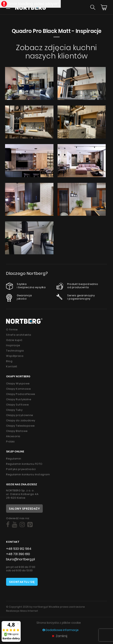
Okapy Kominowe (18, 389)
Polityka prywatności (21, 469)
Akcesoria (13, 436)
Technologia (15, 351)
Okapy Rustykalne (19, 399)
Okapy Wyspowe (18, 383)
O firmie (12, 330)
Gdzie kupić (14, 340)
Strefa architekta (19, 335)
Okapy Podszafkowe (21, 394)
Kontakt (12, 366)
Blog (9, 361)
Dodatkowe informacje (61, 630)
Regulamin (14, 459)
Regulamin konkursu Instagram (28, 474)
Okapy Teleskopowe (20, 426)
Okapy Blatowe (17, 431)
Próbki (10, 442)
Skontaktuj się (22, 582)
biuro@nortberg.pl (20, 559)
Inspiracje (13, 345)
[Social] (8, 525)
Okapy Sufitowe (17, 405)
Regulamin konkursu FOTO (24, 464)
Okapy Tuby (14, 410)
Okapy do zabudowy (21, 420)
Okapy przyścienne (20, 415)
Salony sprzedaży (24, 509)
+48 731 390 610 (18, 554)
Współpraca (15, 356)
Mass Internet (29, 611)
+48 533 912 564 (19, 549)
